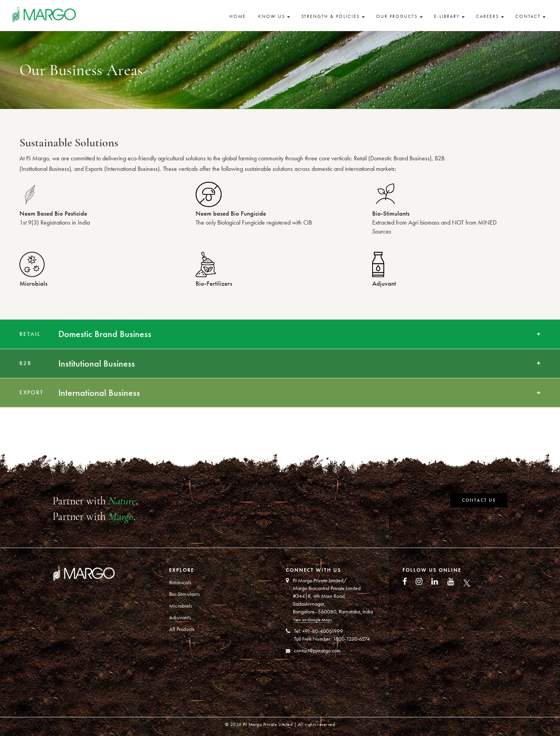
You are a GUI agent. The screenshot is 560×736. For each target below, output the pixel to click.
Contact (530, 16)
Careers (490, 16)
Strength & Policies (333, 16)
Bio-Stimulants (185, 594)
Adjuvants (180, 617)
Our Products (399, 16)
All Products (182, 629)
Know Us (274, 16)
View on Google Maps (312, 620)
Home (238, 16)
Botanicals (180, 582)
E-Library (449, 16)
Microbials (181, 606)
